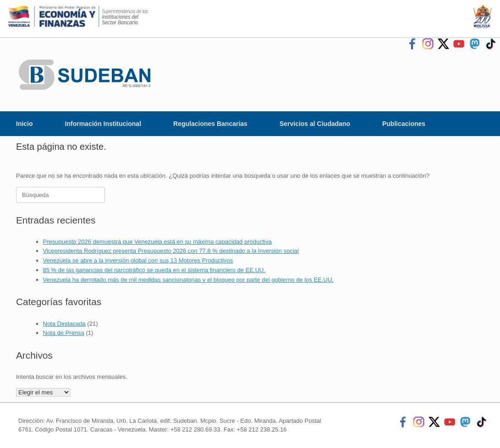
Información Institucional (103, 124)
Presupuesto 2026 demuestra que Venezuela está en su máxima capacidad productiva (157, 242)
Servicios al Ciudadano (315, 124)
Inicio (25, 124)
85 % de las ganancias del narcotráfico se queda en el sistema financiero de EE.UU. (154, 270)
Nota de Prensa (64, 333)
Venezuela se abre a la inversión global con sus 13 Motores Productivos (138, 260)
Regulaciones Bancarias (210, 124)
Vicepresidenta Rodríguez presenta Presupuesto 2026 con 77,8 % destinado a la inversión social (171, 251)
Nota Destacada (64, 324)
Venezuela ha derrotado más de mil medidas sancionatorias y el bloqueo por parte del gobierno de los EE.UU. (189, 280)
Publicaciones (404, 124)
